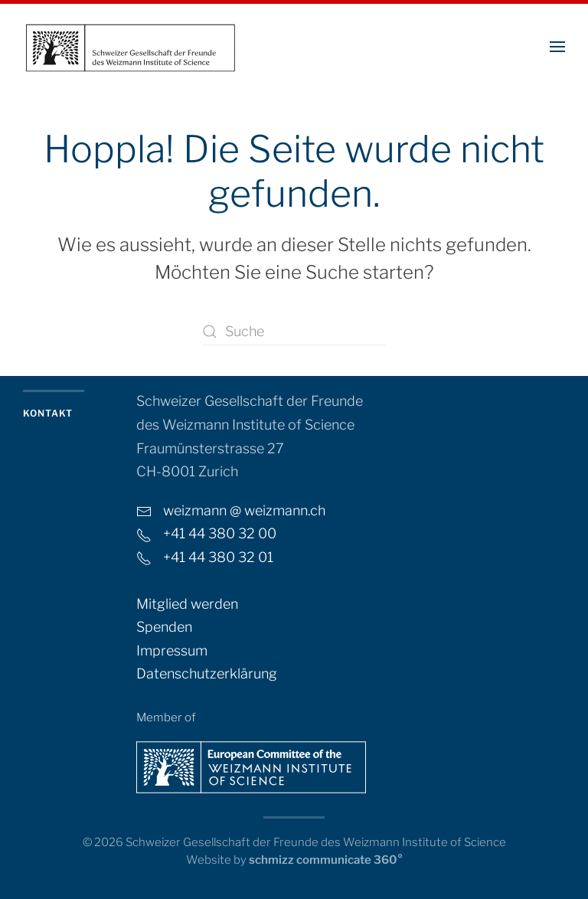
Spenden (164, 627)
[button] (557, 46)
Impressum (172, 651)
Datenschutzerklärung (207, 673)
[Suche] (294, 331)
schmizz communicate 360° (326, 860)
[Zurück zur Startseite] (130, 46)
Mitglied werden (187, 604)
